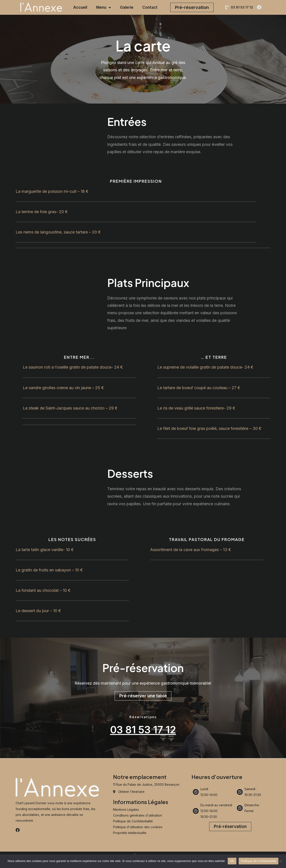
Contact (150, 7)
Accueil (80, 7)
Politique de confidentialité (259, 861)
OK (232, 861)
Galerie (127, 7)
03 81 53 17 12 (143, 730)
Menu (104, 7)
